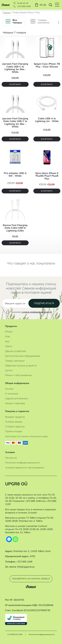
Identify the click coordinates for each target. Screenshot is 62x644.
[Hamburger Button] (58, 5)
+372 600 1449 (24, 6)
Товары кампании (15, 361)
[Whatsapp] (15, 539)
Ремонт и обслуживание (18, 375)
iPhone (9, 332)
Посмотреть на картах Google (31, 579)
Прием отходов (13, 431)
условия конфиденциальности (36, 312)
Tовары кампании (40, 21)
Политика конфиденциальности (22, 462)
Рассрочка (11, 458)
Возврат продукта (15, 417)
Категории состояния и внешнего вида (26, 436)
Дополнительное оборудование (23, 356)
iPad (7, 336)
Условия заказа (14, 422)
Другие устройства (15, 351)
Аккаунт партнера (15, 403)
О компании (12, 394)
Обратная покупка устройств (21, 365)
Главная (7, 13)
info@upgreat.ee (26, 567)
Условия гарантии (15, 426)
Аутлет (9, 370)
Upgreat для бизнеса (16, 398)
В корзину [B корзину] (15, 84)
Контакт (9, 389)
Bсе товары (14, 21)
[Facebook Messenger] (9, 539)
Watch (9, 346)
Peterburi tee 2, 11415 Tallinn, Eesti (32, 551)
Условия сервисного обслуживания (24, 467)
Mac (7, 341)
